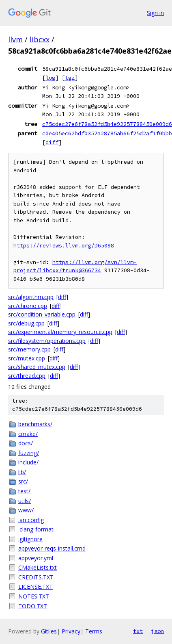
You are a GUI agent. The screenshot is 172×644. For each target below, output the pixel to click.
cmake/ (28, 434)
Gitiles (49, 631)
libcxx (40, 39)
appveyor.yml (36, 558)
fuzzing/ (29, 453)
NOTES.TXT (34, 596)
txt (138, 631)
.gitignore (30, 539)
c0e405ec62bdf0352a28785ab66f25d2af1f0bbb (107, 133)
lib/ (22, 472)
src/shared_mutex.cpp (37, 367)
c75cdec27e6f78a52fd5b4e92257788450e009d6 (107, 124)
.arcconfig (31, 520)
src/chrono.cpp (28, 306)
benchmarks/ (35, 424)
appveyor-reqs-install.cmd (52, 548)
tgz (70, 78)
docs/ (26, 443)
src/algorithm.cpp (31, 297)
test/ (24, 491)
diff (52, 142)
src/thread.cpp (27, 376)
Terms (94, 631)
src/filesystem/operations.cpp (47, 341)
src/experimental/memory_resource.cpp (60, 332)
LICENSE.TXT (35, 587)
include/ (28, 462)
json (157, 631)
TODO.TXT (33, 606)
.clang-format (36, 529)
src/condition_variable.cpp (42, 314)
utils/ (25, 501)
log (50, 78)
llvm (15, 39)
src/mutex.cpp (27, 358)
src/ (23, 481)
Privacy (71, 631)
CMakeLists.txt (38, 567)
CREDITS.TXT (36, 577)
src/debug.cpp (26, 323)
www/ (26, 510)
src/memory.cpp (29, 349)
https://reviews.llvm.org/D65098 (64, 246)
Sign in (155, 13)
